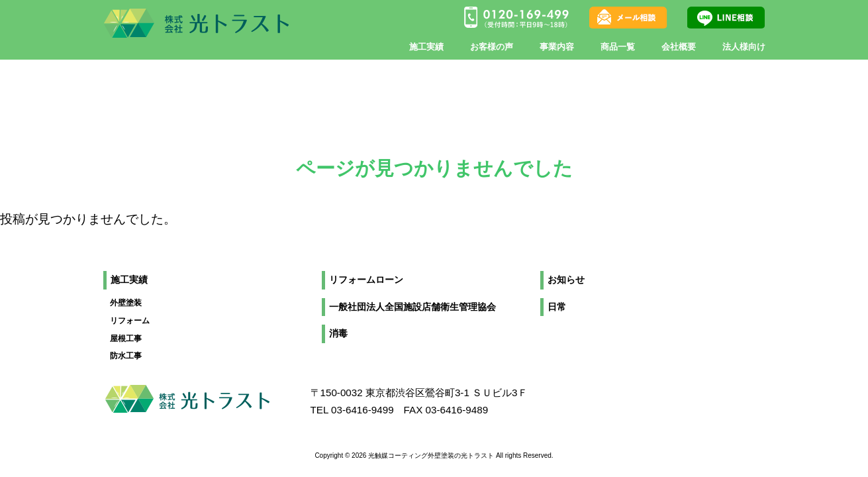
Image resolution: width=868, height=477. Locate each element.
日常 (557, 307)
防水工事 (126, 356)
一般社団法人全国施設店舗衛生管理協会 (412, 307)
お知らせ (566, 280)
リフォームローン (366, 280)
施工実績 (129, 280)
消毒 (338, 334)
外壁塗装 (126, 303)
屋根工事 (126, 339)
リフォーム (130, 321)
